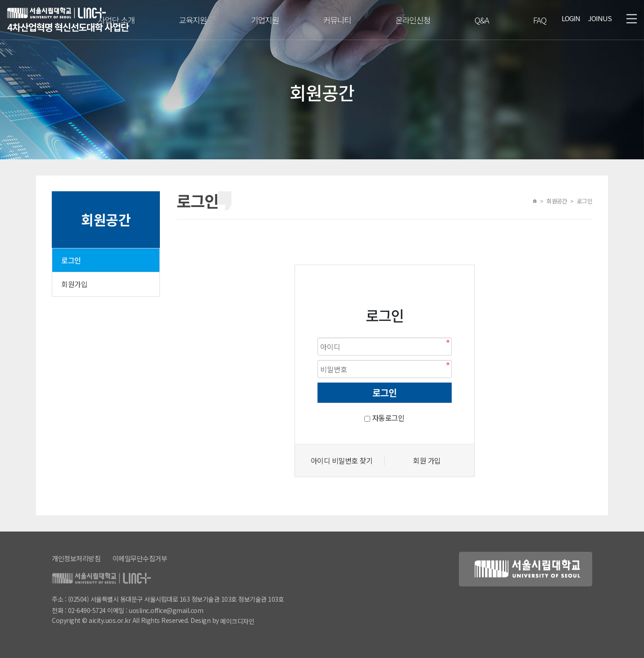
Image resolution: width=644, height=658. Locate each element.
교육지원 (193, 20)
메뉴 (632, 18)
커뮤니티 (337, 20)
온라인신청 (413, 20)
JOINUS (600, 18)
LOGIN (571, 18)
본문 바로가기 (0, 0)
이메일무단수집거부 (140, 558)
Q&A (481, 20)
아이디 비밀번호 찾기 (342, 460)
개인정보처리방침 (76, 558)
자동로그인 (388, 418)
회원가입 (74, 284)
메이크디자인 (237, 621)
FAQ (540, 20)
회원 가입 (427, 460)
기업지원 (265, 20)
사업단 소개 (116, 20)
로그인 (71, 260)
